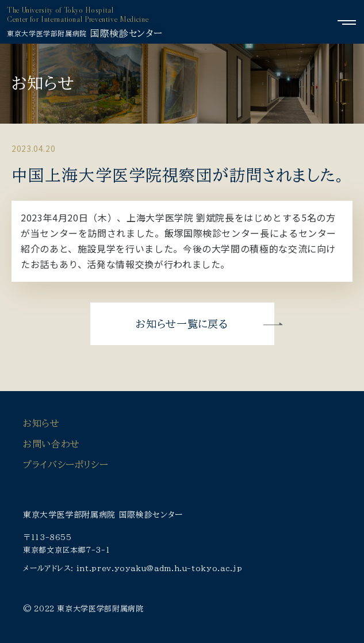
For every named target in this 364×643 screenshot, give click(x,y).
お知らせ (41, 423)
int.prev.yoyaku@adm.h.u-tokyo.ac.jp (159, 569)
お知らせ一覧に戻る (182, 324)
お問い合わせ (51, 444)
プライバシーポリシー (66, 465)
